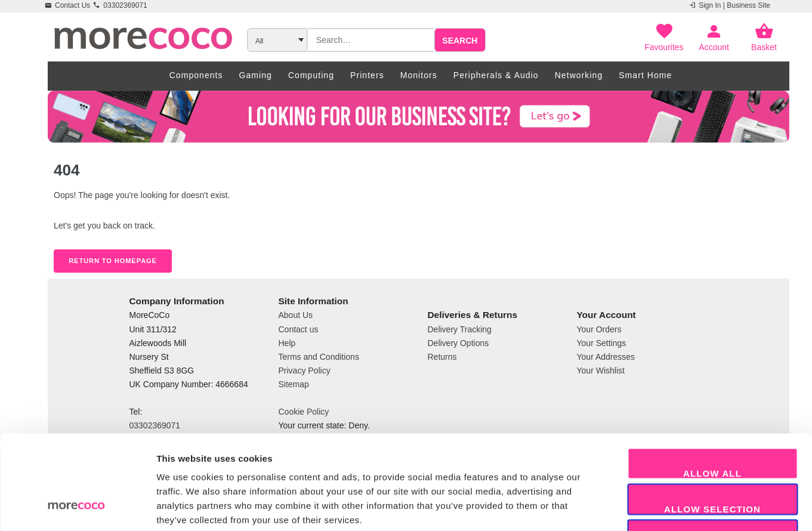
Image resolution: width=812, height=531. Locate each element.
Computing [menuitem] (311, 75)
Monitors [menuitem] (419, 75)
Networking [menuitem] (579, 75)
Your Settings (602, 343)
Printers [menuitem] (367, 75)
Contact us (299, 329)
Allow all (712, 392)
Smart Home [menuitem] (645, 75)
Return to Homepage (113, 261)
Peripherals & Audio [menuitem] (496, 75)
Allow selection (712, 428)
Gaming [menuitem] (256, 75)
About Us (296, 315)
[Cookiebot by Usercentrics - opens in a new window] (77, 508)
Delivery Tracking (460, 329)
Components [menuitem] (196, 75)
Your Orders (599, 329)
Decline (712, 464)
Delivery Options (459, 343)
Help (287, 343)
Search (460, 41)
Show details (626, 507)
